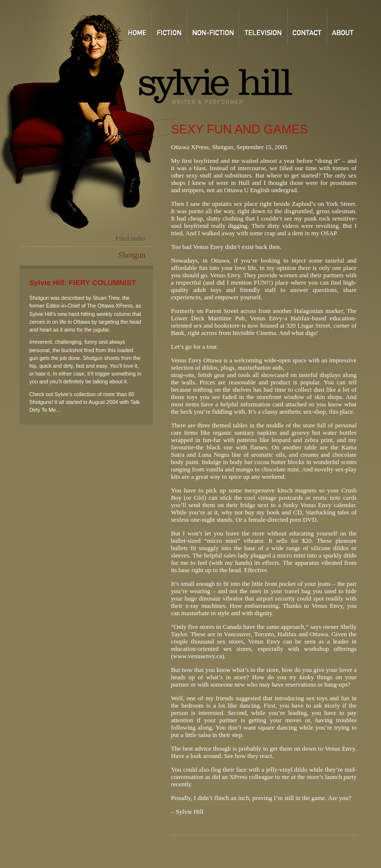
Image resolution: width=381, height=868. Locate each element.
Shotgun (132, 255)
